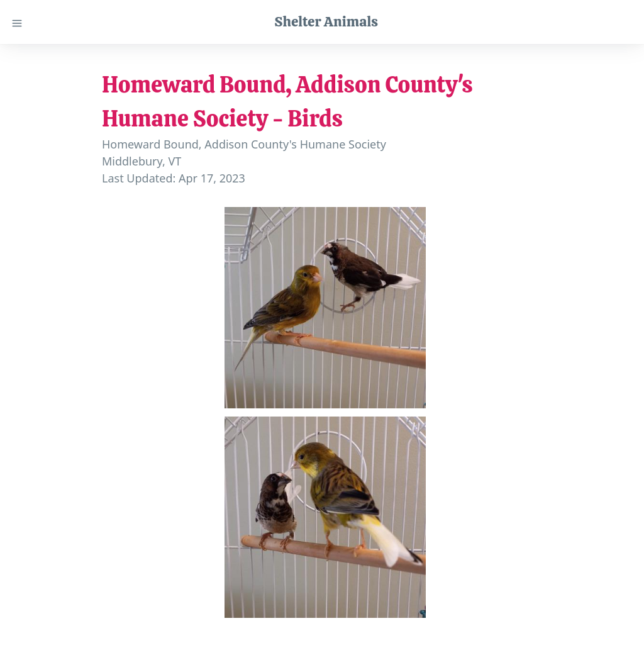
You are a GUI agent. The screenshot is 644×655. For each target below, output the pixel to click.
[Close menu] (17, 22)
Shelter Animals (326, 21)
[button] (325, 308)
